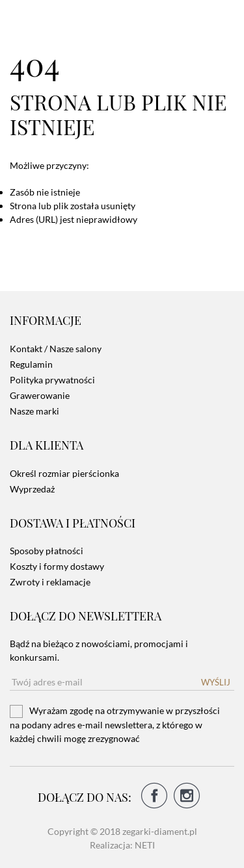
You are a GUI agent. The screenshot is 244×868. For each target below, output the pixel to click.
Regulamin (31, 364)
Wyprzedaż (32, 489)
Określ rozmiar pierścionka (64, 473)
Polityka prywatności (52, 380)
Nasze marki (34, 411)
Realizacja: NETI (122, 845)
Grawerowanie (40, 395)
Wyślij (216, 682)
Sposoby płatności (47, 551)
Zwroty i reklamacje (50, 582)
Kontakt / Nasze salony (56, 349)
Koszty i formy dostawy (57, 566)
